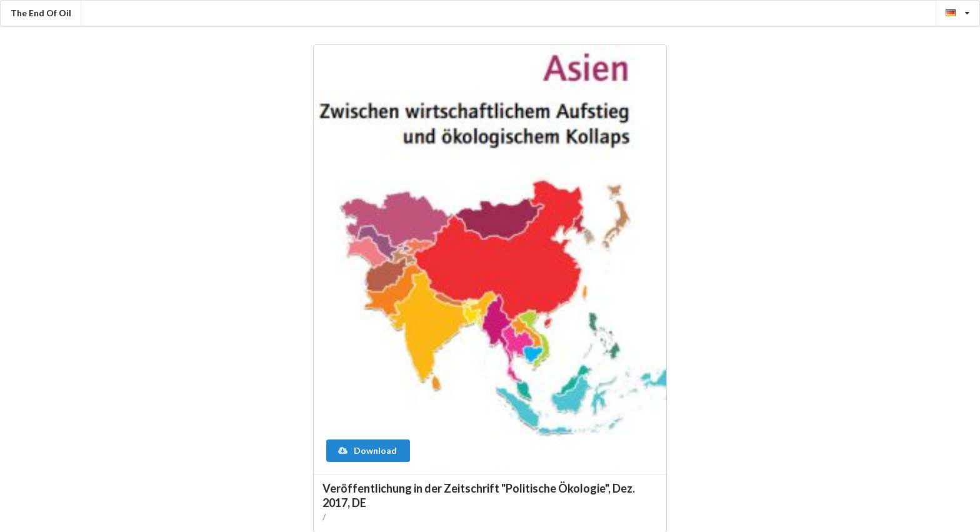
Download (367, 450)
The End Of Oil (41, 13)
